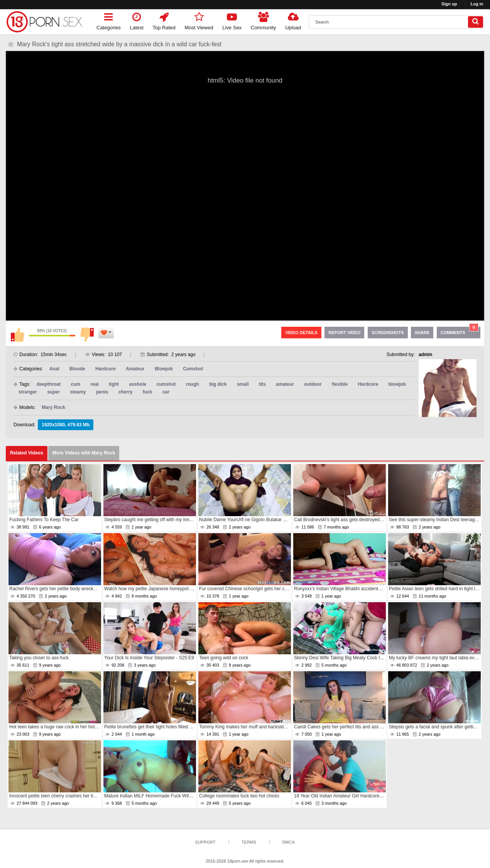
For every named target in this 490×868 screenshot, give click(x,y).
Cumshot (193, 369)
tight (114, 384)
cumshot (166, 384)
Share (422, 333)
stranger (28, 392)
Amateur (135, 369)
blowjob (397, 384)
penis (102, 392)
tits (262, 384)
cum (75, 384)
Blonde (77, 369)
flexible (340, 384)
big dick (218, 384)
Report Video (344, 333)
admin (425, 355)
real (94, 384)
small (243, 384)
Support (205, 842)
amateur (285, 384)
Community (264, 20)
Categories (109, 20)
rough (193, 384)
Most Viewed (199, 20)
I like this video (17, 334)
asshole (138, 384)
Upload (293, 20)
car (166, 392)
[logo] (44, 22)
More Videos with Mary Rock (84, 453)
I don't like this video (87, 334)
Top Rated (164, 20)
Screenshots (388, 333)
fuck (148, 392)
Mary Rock (53, 407)
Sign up (449, 4)
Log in (477, 4)
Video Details (301, 333)
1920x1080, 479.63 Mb (66, 425)
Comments (460, 331)
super (53, 392)
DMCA (288, 842)
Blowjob (164, 369)
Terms (249, 842)
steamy (78, 392)
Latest (137, 20)
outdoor (313, 384)
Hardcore (106, 369)
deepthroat (49, 384)
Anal (54, 369)
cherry (126, 392)
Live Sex (232, 20)
